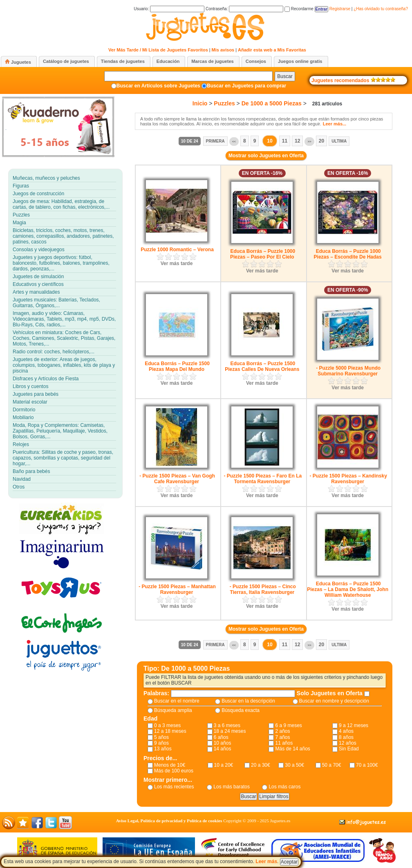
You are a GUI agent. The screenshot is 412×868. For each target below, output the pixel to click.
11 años (284, 743)
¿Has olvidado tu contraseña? (381, 9)
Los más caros (284, 787)
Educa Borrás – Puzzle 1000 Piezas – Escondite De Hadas (348, 254)
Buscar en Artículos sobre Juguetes (158, 86)
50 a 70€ (332, 765)
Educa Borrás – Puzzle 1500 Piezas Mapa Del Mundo (177, 366)
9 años (161, 743)
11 (285, 141)
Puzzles (224, 103)
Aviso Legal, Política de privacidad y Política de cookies (169, 821)
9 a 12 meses (354, 725)
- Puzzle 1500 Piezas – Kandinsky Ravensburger (348, 479)
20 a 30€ (261, 765)
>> (309, 142)
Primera (215, 141)
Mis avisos (223, 50)
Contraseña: (244, 9)
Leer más (266, 861)
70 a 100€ (367, 765)
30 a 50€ (294, 765)
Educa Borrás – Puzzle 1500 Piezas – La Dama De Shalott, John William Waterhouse (348, 589)
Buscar (285, 76)
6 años (221, 737)
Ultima (339, 141)
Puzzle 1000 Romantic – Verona (177, 250)
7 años (282, 737)
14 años (223, 749)
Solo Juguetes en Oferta (330, 693)
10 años (223, 743)
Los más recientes (174, 787)
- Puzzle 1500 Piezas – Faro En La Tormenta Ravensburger (263, 479)
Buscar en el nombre (177, 701)
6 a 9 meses (288, 725)
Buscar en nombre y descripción (334, 701)
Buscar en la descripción (248, 701)
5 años (161, 737)
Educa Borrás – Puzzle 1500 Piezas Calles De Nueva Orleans (262, 366)
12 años (348, 743)
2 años (282, 731)
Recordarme (299, 9)
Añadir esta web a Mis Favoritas (272, 50)
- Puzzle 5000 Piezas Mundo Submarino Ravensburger (348, 371)
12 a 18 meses (170, 731)
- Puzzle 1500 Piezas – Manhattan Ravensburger (177, 589)
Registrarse (340, 9)
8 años (346, 737)
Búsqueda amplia (173, 710)
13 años (163, 749)
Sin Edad (349, 749)
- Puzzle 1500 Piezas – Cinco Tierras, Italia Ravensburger (263, 589)
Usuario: (169, 9)
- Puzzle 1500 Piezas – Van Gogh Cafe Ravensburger (177, 479)
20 (321, 141)
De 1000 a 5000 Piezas (272, 103)
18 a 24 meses (230, 731)
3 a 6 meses (227, 725)
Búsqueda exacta (241, 710)
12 (297, 141)
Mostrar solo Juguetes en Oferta (266, 156)
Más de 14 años (292, 749)
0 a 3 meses (167, 725)
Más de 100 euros (174, 771)
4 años (346, 731)
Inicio (200, 103)
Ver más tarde (177, 263)
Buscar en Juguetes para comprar (246, 86)
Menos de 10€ (170, 765)
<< (234, 142)
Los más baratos (232, 787)
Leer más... (335, 124)
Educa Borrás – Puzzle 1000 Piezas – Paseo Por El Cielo (263, 254)
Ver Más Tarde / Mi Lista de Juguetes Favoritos (158, 50)
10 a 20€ (224, 765)
